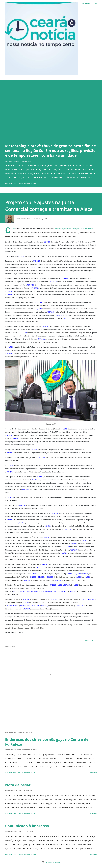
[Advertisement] (51, 714)
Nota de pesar (18, 785)
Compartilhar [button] (11, 183)
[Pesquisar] (86, 4)
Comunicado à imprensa (27, 826)
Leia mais (94, 772)
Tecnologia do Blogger (51, 862)
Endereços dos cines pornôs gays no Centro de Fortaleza (47, 742)
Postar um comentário (27, 183)
